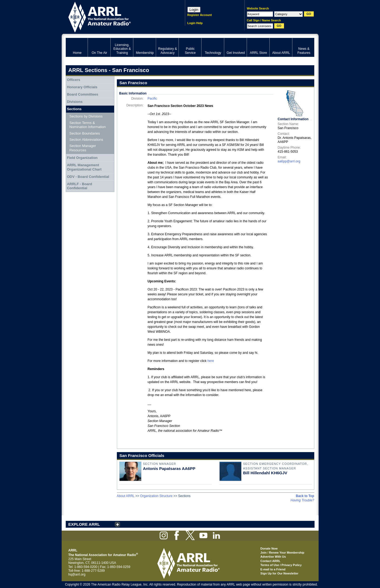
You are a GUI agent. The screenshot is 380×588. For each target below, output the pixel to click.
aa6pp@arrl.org (289, 161)
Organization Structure (156, 496)
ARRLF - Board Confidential (79, 186)
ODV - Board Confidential (88, 177)
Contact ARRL (270, 561)
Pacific (152, 99)
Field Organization (82, 158)
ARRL (118, 16)
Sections (74, 109)
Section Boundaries (85, 133)
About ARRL (126, 496)
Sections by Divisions (86, 116)
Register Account (200, 15)
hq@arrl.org (77, 574)
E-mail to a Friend (273, 569)
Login (194, 10)
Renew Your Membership (287, 553)
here (211, 361)
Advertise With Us (273, 557)
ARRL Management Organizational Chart (84, 167)
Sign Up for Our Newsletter (280, 573)
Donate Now (269, 548)
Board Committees (82, 94)
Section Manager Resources (83, 148)
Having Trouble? (302, 500)
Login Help (195, 23)
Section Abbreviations (86, 140)
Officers (73, 80)
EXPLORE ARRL (84, 524)
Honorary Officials (82, 87)
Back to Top (305, 496)
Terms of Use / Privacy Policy (281, 565)
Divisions (75, 102)
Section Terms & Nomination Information (88, 125)
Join (264, 553)
